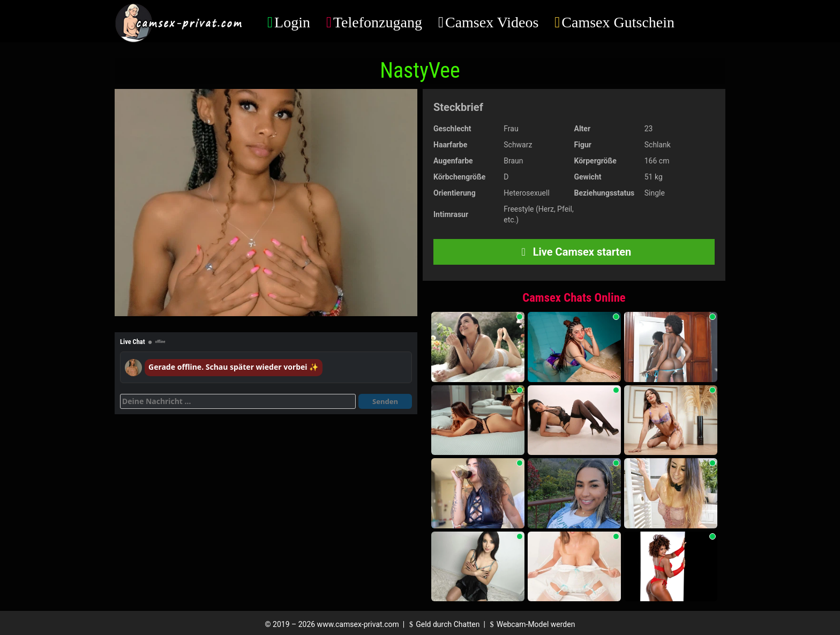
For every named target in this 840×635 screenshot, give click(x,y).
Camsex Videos (492, 22)
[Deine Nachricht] (238, 401)
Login (292, 22)
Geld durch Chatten (443, 624)
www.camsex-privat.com (358, 624)
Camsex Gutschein (618, 22)
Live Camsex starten (574, 252)
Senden (385, 401)
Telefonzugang (378, 22)
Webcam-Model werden (531, 624)
